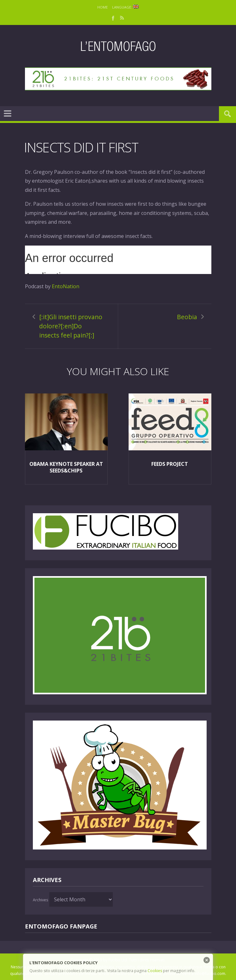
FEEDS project (170, 464)
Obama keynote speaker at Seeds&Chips (66, 467)
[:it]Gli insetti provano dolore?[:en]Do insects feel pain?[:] (71, 326)
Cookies (155, 971)
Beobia (187, 317)
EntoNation (66, 286)
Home (103, 7)
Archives (40, 900)
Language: (125, 7)
